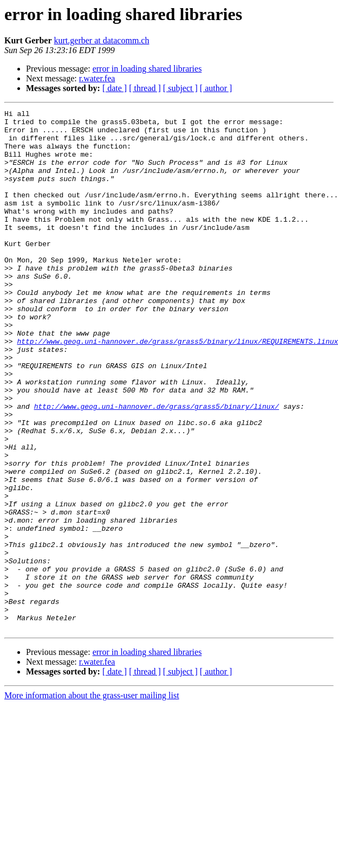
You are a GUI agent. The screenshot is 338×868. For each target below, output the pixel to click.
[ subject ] (180, 88)
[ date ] (115, 88)
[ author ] (216, 88)
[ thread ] (145, 88)
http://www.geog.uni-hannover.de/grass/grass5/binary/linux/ (157, 466)
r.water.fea (97, 78)
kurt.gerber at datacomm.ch (102, 40)
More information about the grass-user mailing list (92, 799)
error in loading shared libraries (147, 69)
